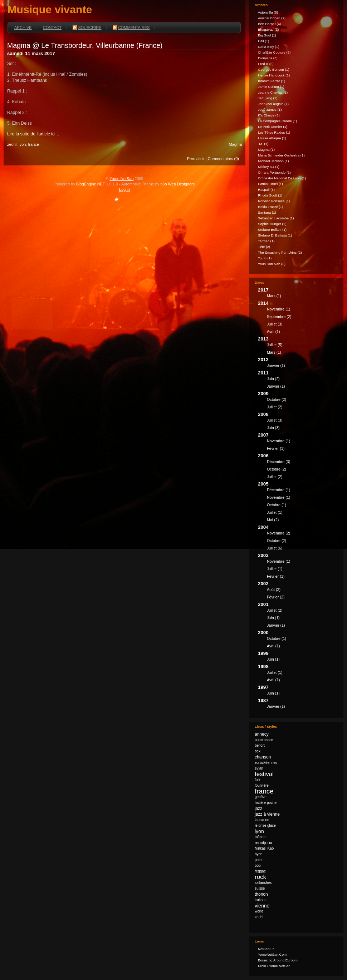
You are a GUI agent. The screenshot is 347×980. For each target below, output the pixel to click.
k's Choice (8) (269, 115)
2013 (298, 347)
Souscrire (87, 28)
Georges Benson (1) (274, 69)
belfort (260, 745)
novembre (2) (278, 533)
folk (258, 780)
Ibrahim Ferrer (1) (272, 81)
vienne (262, 906)
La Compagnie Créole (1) (277, 121)
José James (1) (270, 110)
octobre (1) (277, 505)
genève (261, 797)
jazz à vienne (267, 814)
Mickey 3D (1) (269, 167)
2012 (298, 364)
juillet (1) (275, 512)
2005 (298, 503)
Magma (235, 144)
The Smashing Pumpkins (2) (280, 252)
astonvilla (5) (268, 12)
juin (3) (273, 428)
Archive (23, 28)
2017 (298, 294)
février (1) (276, 448)
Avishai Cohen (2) (272, 18)
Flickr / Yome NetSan (274, 966)
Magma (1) (266, 150)
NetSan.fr (266, 949)
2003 (298, 567)
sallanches (263, 883)
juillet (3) (275, 324)
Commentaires (131, 28)
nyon (259, 854)
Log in (124, 189)
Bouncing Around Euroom (278, 960)
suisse (260, 888)
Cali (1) (263, 41)
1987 (298, 704)
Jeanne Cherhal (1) (273, 92)
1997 (298, 691)
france (33, 144)
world (259, 911)
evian (259, 768)
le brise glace (265, 825)
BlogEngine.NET (91, 184)
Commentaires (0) (223, 159)
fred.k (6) (266, 64)
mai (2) (273, 520)
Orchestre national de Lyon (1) (282, 178)
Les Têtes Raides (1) (274, 132)
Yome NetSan (121, 179)
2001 (298, 616)
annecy (262, 734)
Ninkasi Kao (264, 848)
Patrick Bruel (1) (270, 184)
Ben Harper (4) (269, 24)
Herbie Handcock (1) (274, 75)
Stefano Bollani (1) (272, 230)
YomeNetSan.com (272, 954)
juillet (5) (275, 345)
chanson (263, 757)
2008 (298, 422)
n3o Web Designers (177, 184)
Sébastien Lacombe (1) (276, 218)
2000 (298, 640)
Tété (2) (264, 247)
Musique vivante (50, 9)
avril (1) (273, 332)
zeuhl (12, 144)
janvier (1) (276, 365)
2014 (298, 318)
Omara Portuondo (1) (274, 172)
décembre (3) (278, 462)
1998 (298, 674)
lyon (22, 144)
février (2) (276, 597)
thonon (261, 894)
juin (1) (273, 618)
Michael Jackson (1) (273, 161)
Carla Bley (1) (268, 47)
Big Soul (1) (267, 35)
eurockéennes (266, 763)
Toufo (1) (265, 258)
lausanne (262, 820)
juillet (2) (275, 407)
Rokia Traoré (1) (270, 207)
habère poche (266, 803)
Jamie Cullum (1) (271, 87)
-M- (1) (263, 144)
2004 (298, 539)
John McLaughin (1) (273, 104)
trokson (261, 900)
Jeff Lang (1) (268, 98)
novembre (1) (278, 309)
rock (260, 877)
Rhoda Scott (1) (270, 195)
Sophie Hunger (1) (272, 224)
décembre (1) (278, 490)
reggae (260, 871)
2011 (298, 380)
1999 (298, 657)
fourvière (262, 785)
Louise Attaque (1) (272, 138)
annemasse (264, 740)
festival (264, 774)
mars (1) (274, 296)
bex (258, 751)
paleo (259, 860)
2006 (298, 467)
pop (258, 865)
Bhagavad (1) (268, 29)
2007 (298, 443)
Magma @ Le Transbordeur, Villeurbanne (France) (85, 45)
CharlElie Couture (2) (274, 52)
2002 (298, 591)
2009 (298, 401)
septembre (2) (279, 317)
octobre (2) (277, 399)
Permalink (196, 159)
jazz (258, 809)
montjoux (263, 843)
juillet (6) (275, 548)
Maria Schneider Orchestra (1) (281, 155)
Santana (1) (267, 212)
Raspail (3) (266, 190)
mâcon (260, 837)
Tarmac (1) (266, 241)
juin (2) (273, 379)
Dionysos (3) (268, 58)
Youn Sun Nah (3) (272, 264)
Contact (52, 28)
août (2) (274, 590)
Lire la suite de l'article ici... (33, 134)
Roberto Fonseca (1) (274, 201)
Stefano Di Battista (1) (275, 235)
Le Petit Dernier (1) (273, 127)
